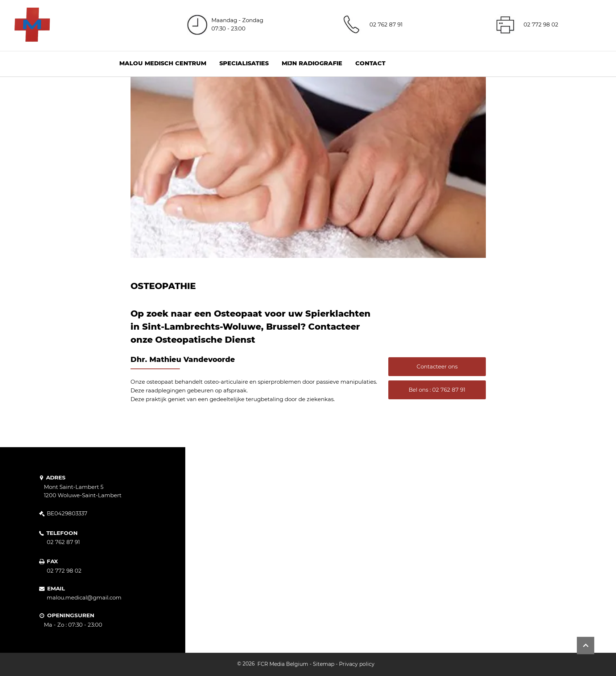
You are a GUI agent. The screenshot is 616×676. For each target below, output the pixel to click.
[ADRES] (58, 478)
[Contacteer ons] (437, 367)
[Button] (586, 646)
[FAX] (49, 562)
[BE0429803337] (68, 514)
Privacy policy (357, 664)
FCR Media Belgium (283, 664)
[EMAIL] (56, 589)
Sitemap (324, 664)
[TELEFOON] (61, 533)
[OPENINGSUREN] (76, 616)
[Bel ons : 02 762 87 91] (437, 390)
